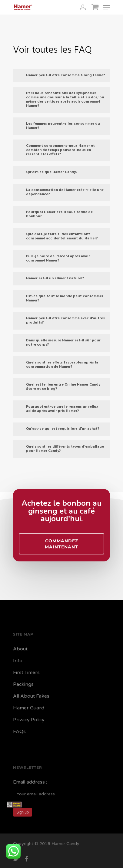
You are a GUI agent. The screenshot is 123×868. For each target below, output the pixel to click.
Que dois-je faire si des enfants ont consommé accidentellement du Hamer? (57, 236)
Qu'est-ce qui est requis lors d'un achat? (58, 429)
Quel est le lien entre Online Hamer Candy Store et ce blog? (59, 387)
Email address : (30, 782)
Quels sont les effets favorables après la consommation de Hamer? (58, 365)
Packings (23, 684)
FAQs (19, 732)
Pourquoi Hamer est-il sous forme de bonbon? (55, 214)
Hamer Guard (29, 708)
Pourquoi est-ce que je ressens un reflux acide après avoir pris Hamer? (58, 409)
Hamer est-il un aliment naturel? (51, 278)
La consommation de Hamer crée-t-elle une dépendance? (60, 192)
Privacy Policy (29, 720)
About (20, 649)
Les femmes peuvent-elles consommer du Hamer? (58, 126)
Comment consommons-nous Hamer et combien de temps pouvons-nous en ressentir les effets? (56, 150)
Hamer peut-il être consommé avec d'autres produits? (61, 321)
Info (18, 661)
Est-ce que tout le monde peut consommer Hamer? (60, 298)
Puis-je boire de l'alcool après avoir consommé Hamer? (53, 258)
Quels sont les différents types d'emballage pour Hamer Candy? (60, 449)
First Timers (26, 672)
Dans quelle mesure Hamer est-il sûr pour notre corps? (59, 343)
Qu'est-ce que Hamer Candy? (47, 172)
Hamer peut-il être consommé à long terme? (61, 75)
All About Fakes (31, 696)
